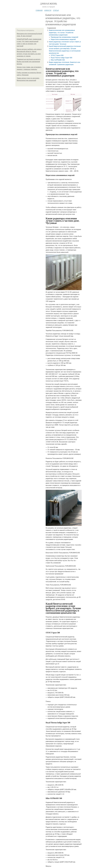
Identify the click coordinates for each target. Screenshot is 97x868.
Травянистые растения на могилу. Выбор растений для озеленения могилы (29, 62)
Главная (39, 10)
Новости (48, 10)
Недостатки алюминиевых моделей (63, 39)
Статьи (56, 10)
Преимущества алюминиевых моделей (64, 37)
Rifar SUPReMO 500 (58, 60)
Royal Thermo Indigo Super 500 (61, 58)
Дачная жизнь (48, 4)
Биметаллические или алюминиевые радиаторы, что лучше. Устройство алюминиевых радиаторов (62, 33)
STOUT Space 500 (57, 55)
